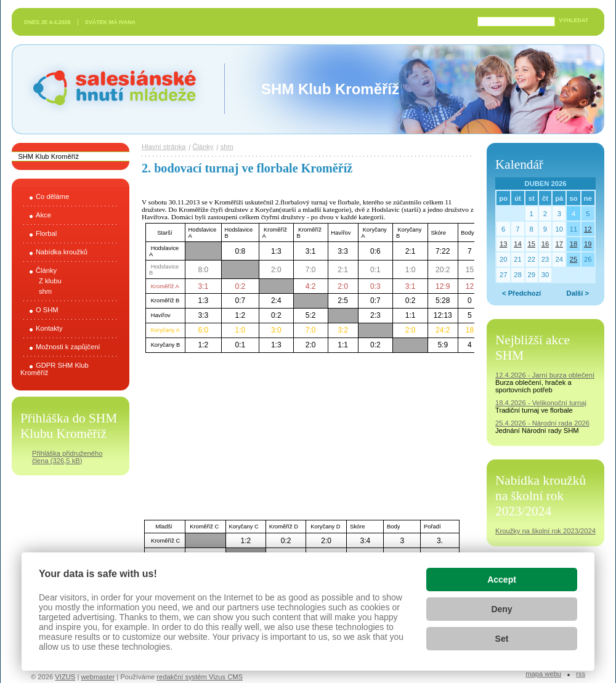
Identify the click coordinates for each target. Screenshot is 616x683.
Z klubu (50, 281)
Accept (502, 580)
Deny (501, 609)
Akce (43, 215)
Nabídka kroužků (62, 252)
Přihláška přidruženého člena (67, 457)
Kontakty (49, 328)
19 (588, 244)
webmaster (98, 677)
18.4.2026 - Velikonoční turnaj (541, 403)
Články (46, 270)
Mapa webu (543, 674)
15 (531, 244)
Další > (578, 293)
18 (573, 244)
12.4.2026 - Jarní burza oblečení (545, 375)
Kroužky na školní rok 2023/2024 (545, 531)
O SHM (47, 310)
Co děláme (52, 196)
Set (502, 639)
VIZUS (65, 677)
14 (517, 244)
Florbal (46, 233)
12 (588, 229)
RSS (581, 674)
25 (573, 259)
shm (45, 291)
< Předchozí (521, 293)
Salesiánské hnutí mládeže (108, 89)
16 (545, 244)
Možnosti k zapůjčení (68, 347)
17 (559, 244)
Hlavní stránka (164, 147)
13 (503, 244)
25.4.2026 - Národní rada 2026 (542, 423)
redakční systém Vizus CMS (200, 677)
